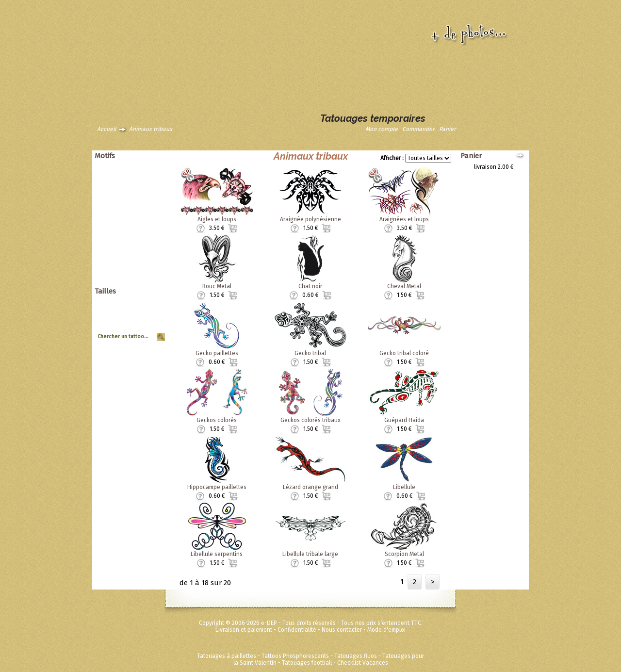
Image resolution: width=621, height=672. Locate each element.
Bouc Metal (217, 286)
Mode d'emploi (386, 630)
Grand (154, 309)
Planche (151, 323)
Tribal (154, 228)
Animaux (150, 167)
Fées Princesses (140, 276)
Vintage (151, 235)
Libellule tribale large (310, 554)
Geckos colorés (217, 420)
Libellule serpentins (217, 554)
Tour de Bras (145, 329)
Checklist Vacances (363, 663)
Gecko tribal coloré (404, 353)
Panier (448, 129)
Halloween (147, 214)
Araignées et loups (404, 219)
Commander (418, 129)
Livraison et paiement (244, 630)
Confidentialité (297, 630)
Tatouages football (307, 663)
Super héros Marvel (136, 269)
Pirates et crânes (139, 201)
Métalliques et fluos (136, 282)
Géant (154, 302)
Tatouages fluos (356, 656)
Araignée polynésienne (310, 219)
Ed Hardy (150, 255)
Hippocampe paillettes (217, 487)
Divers (153, 248)
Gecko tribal (310, 353)
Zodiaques (147, 242)
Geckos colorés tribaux (310, 420)
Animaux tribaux (151, 129)
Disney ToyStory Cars (134, 262)
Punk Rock (148, 208)
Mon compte (382, 129)
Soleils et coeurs (140, 221)
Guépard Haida (404, 420)
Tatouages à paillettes (227, 656)
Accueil (107, 129)
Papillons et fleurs (138, 194)
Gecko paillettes (217, 353)
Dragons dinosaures (135, 187)
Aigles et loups (217, 219)
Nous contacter (342, 630)
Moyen (153, 316)
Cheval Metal (404, 286)
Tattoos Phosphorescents (295, 656)
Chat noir (310, 286)
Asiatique (149, 180)
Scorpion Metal (404, 554)
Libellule (404, 487)
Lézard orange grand (310, 487)
